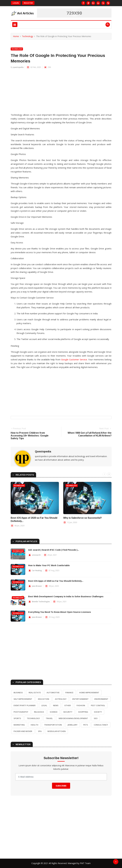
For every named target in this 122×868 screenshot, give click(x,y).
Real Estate (35, 693)
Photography (21, 712)
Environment (101, 699)
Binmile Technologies (41, 602)
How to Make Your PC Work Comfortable (49, 565)
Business (18, 693)
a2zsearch (36, 555)
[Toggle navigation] (15, 25)
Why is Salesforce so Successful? (82, 518)
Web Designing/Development (73, 718)
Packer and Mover (23, 731)
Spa (40, 731)
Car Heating (37, 570)
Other (68, 705)
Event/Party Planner (25, 705)
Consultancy (101, 725)
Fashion (81, 705)
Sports (17, 718)
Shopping (83, 712)
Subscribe (61, 786)
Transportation (53, 725)
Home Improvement (89, 693)
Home (16, 36)
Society (98, 712)
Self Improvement (23, 699)
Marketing (19, 725)
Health (34, 725)
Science (54, 712)
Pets (86, 725)
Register (28, 3)
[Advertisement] (61, 92)
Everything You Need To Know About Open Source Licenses (60, 612)
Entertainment (80, 699)
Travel (49, 718)
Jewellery (73, 725)
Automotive (53, 693)
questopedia (18, 67)
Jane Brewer (37, 586)
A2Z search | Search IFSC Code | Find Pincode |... (54, 550)
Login (16, 3)
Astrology (61, 699)
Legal (44, 705)
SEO (96, 718)
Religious (39, 712)
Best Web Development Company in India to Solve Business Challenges (66, 597)
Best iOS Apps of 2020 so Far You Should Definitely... (56, 581)
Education (44, 699)
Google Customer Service (74, 359)
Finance (69, 693)
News (56, 705)
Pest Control (98, 705)
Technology (27, 36)
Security (68, 712)
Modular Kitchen (57, 731)
